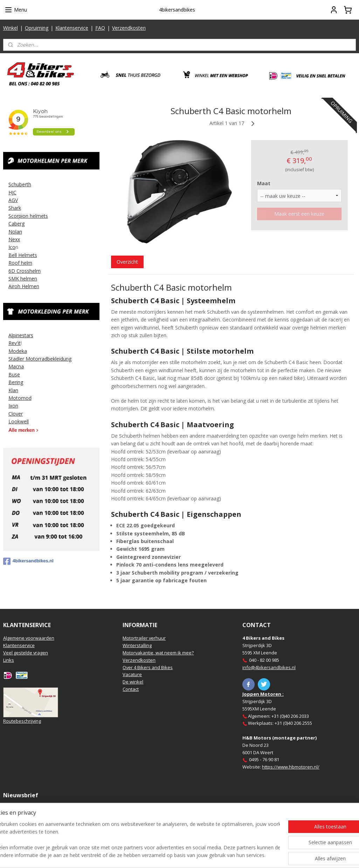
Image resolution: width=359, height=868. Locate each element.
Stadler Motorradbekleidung (40, 359)
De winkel (133, 682)
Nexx (14, 239)
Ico (12, 247)
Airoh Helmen (24, 286)
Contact (131, 689)
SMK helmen (23, 279)
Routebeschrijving (22, 721)
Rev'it (15, 343)
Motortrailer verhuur (144, 638)
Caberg (16, 224)
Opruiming (37, 28)
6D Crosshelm (25, 271)
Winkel (11, 28)
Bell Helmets (23, 255)
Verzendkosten (129, 28)
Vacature (132, 674)
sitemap (155, 855)
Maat (264, 183)
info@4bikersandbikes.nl (269, 667)
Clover (16, 414)
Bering (16, 382)
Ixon (13, 406)
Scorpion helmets (28, 216)
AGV (13, 200)
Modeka (18, 351)
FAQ (100, 28)
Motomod (20, 398)
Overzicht (127, 261)
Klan (13, 390)
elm (28, 263)
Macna (16, 366)
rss (170, 855)
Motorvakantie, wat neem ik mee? (158, 653)
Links (9, 660)
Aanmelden (22, 824)
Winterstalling (137, 645)
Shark (15, 208)
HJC (12, 192)
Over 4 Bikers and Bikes (148, 667)
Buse (14, 374)
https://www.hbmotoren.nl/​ (291, 767)
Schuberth (20, 184)
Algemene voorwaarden (29, 638)
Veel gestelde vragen (26, 653)
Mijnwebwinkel (258, 855)
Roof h (16, 263)
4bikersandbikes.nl (28, 561)
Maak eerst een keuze (299, 213)
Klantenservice (72, 28)
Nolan (15, 232)
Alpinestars (21, 335)
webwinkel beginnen (197, 855)
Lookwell (19, 421)
